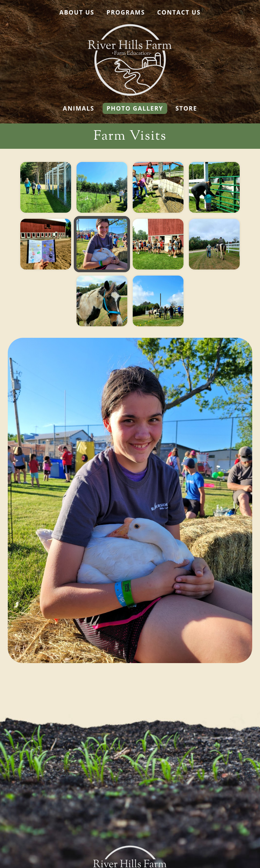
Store (186, 108)
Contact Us (179, 12)
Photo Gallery (135, 108)
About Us (77, 12)
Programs (126, 12)
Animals (79, 108)
